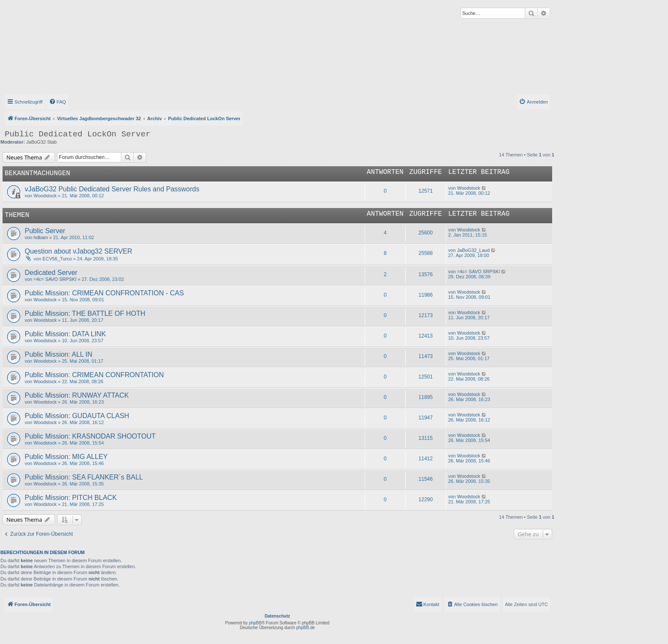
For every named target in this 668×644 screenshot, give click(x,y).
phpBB (255, 623)
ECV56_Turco (57, 259)
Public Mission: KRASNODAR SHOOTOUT (90, 436)
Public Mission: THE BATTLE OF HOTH (85, 313)
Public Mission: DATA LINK (65, 334)
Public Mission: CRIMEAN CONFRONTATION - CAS (104, 293)
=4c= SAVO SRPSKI (55, 279)
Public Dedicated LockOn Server (78, 134)
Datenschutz (277, 616)
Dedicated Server (51, 273)
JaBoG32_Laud (473, 250)
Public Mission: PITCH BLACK (71, 498)
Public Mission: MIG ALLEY (66, 457)
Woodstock (45, 196)
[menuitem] (58, 102)
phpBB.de (305, 628)
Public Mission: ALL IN (59, 354)
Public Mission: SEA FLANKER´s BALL (84, 477)
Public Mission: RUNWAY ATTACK (77, 395)
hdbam (41, 237)
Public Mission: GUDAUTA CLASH (77, 416)
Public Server (45, 231)
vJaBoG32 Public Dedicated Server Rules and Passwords (112, 189)
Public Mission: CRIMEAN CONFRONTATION (94, 375)
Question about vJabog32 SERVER (78, 251)
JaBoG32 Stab (42, 142)
